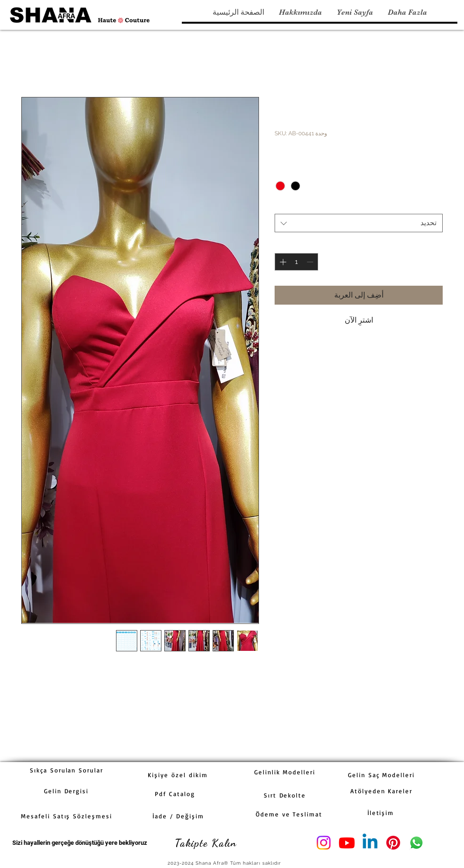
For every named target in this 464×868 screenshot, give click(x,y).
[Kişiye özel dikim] (178, 775)
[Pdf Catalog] (175, 794)
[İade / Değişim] (178, 816)
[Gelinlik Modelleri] (285, 772)
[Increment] (282, 262)
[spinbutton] (296, 262)
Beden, (287, 205)
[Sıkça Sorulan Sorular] (67, 770)
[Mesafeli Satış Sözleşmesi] (67, 816)
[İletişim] (381, 813)
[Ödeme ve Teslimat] (289, 814)
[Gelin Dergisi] (66, 791)
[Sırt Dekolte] (285, 795)
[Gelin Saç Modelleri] (381, 775)
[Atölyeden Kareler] (381, 791)
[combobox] (359, 223)
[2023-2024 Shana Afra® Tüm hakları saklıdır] (225, 863)
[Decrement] (311, 262)
